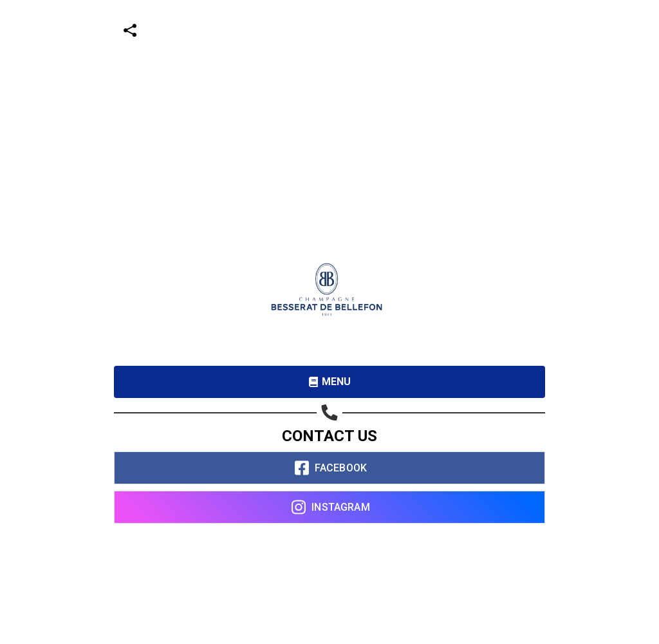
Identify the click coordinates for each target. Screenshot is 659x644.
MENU (330, 382)
